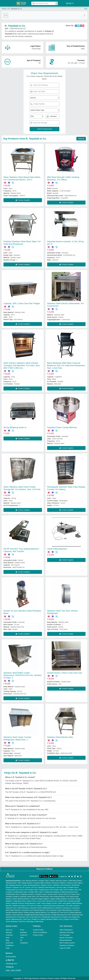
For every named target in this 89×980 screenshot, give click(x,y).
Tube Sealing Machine (25, 883)
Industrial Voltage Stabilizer (40, 899)
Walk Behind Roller (75, 880)
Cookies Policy (38, 930)
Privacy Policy (38, 935)
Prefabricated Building (51, 892)
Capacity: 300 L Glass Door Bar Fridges (22, 303)
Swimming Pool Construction (15, 917)
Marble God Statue (19, 905)
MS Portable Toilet (31, 890)
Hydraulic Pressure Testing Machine (23, 903)
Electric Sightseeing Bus (14, 919)
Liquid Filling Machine (57, 549)
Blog (7, 940)
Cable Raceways (23, 908)
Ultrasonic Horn (11, 908)
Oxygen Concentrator (71, 919)
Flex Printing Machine (57, 896)
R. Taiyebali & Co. (15, 9)
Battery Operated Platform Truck (52, 919)
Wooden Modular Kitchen (14, 912)
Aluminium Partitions (59, 883)
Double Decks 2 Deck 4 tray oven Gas (65, 673)
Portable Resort (44, 890)
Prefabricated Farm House (15, 890)
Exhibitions (10, 945)
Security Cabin (61, 887)
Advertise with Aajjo (67, 932)
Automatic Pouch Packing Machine (33, 910)
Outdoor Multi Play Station (59, 880)
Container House (41, 894)
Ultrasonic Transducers (63, 908)
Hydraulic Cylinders (12, 896)
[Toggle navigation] (85, 15)
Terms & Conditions (40, 932)
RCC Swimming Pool (34, 917)
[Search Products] (32, 3)
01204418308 (11, 956)
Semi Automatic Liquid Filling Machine (59, 910)
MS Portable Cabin (57, 890)
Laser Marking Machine (29, 880)
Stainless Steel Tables (74, 883)
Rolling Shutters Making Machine (35, 912)
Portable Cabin (44, 880)
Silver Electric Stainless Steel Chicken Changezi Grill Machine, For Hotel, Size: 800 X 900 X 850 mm (22, 365)
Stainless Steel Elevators (47, 887)
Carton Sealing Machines (31, 885)
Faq (86, 9)
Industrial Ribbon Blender (42, 883)
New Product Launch (67, 943)
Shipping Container (27, 894)
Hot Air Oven (63, 894)
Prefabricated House (13, 894)
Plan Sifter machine (72, 905)
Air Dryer (76, 910)
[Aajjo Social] (69, 876)
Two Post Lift (64, 912)
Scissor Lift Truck (31, 887)
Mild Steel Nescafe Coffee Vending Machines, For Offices (63, 178)
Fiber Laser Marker (65, 903)
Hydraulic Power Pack (28, 896)
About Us (9, 930)
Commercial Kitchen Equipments (54, 905)
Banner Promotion (66, 937)
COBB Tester (63, 901)
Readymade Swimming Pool (52, 917)
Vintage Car (36, 919)
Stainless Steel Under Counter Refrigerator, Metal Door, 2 (17, 738)
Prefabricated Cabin (20, 892)
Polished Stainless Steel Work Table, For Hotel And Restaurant (22, 242)
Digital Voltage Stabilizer (59, 899)
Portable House (73, 887)
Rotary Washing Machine (21, 899)
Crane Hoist (41, 901)
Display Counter (46, 885)
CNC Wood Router (43, 896)
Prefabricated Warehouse (69, 892)
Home (4, 9)
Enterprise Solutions (67, 945)
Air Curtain (38, 905)
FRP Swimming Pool (75, 914)
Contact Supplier (23, 200)
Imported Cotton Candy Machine (62, 427)
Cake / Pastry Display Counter (47, 903)
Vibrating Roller (11, 883)
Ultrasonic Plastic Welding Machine (42, 908)
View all (81, 139)
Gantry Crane (31, 901)
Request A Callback (44, 869)
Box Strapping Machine (14, 885)
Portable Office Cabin (36, 892)
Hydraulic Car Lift (18, 887)
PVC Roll (30, 905)
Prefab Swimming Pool (59, 914)
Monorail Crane (52, 901)
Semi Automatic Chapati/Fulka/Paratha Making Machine (32, 914)
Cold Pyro (22, 921)
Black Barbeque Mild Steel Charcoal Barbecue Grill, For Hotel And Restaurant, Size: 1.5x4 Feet (66, 365)
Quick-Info (9, 943)
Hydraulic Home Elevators (62, 885)
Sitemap (9, 932)
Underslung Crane (19, 901)
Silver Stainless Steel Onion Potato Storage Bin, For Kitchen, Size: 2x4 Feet (22, 488)
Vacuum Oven (52, 894)
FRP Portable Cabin (71, 890)
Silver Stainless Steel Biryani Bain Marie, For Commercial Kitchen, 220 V (22, 178)
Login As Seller (65, 948)
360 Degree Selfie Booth (35, 921)
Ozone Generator (12, 921)
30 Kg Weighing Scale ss (15, 427)
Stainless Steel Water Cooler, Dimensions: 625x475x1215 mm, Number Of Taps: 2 (22, 675)
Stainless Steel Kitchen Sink (60, 737)
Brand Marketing (66, 940)
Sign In (70, 3)
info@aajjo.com (11, 963)
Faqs (8, 948)
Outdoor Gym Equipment (71, 917)
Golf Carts (27, 919)
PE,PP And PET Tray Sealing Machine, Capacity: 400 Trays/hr (21, 550)
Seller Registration (66, 930)
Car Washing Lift (53, 912)
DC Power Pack (74, 894)
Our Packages (65, 935)
